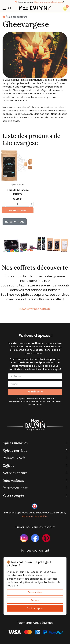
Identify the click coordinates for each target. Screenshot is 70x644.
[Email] (35, 384)
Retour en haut (15, 222)
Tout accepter (35, 608)
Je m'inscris (35, 392)
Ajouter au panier (17, 210)
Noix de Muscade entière (17, 192)
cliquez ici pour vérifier (35, 516)
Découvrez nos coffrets (35, 309)
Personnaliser (35, 592)
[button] (11, 8)
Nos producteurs (17, 17)
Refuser (35, 600)
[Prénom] (35, 376)
